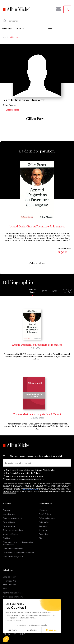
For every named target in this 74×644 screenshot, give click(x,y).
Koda (5, 589)
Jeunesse (43, 530)
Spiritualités (44, 522)
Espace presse (9, 526)
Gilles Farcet (37, 348)
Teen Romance (9, 585)
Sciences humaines (47, 518)
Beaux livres (44, 534)
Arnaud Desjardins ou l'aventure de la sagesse (37, 226)
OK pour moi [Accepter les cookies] (51, 630)
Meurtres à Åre (9, 581)
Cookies (6, 538)
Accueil (6, 37)
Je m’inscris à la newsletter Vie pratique (24, 476)
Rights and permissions (13, 530)
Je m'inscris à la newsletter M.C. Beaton (24, 473)
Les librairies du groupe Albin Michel (18, 552)
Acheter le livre (37, 263)
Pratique (43, 526)
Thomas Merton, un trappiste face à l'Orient (37, 414)
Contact (6, 510)
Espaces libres (12, 110)
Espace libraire (9, 522)
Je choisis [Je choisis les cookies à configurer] (32, 630)
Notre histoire (9, 514)
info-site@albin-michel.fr (31, 490)
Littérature (44, 510)
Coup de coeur (9, 577)
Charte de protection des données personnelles (18, 543)
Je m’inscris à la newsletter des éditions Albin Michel (30, 470)
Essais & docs (45, 514)
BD (40, 538)
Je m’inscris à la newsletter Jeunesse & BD (25, 480)
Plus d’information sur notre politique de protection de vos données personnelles (37, 492)
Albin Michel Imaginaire (13, 556)
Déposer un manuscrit (12, 518)
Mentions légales (10, 534)
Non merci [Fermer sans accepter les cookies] (12, 630)
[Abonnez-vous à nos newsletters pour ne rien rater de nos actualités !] (58, 9)
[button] (6, 639)
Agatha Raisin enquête (13, 593)
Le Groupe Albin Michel (13, 548)
